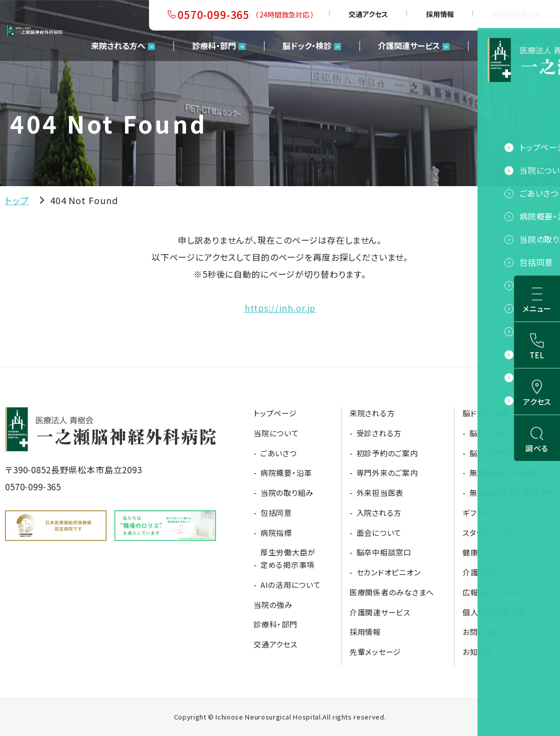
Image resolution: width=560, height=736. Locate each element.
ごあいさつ (279, 453)
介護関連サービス (409, 46)
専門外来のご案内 (387, 473)
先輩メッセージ (375, 652)
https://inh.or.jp (280, 308)
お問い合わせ (485, 632)
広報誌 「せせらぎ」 (494, 592)
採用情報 (440, 14)
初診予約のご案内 (387, 453)
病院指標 (276, 533)
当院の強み (273, 605)
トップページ (275, 413)
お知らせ (477, 652)
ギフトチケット (486, 513)
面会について (379, 533)
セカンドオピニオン (389, 572)
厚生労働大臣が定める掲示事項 (288, 558)
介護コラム (481, 572)
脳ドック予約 (491, 453)
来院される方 (372, 413)
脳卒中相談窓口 (384, 552)
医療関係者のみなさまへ (392, 592)
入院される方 (379, 513)
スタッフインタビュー (497, 533)
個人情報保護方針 (494, 612)
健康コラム (481, 552)
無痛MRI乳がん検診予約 (512, 493)
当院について (509, 46)
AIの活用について (291, 585)
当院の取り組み (287, 493)
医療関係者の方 (516, 14)
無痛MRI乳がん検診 (504, 473)
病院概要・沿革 (286, 473)
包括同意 (276, 513)
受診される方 (379, 433)
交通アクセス (368, 14)
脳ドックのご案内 (498, 433)
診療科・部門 (214, 46)
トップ (17, 200)
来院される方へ (118, 46)
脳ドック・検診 (307, 46)
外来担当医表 (380, 493)
